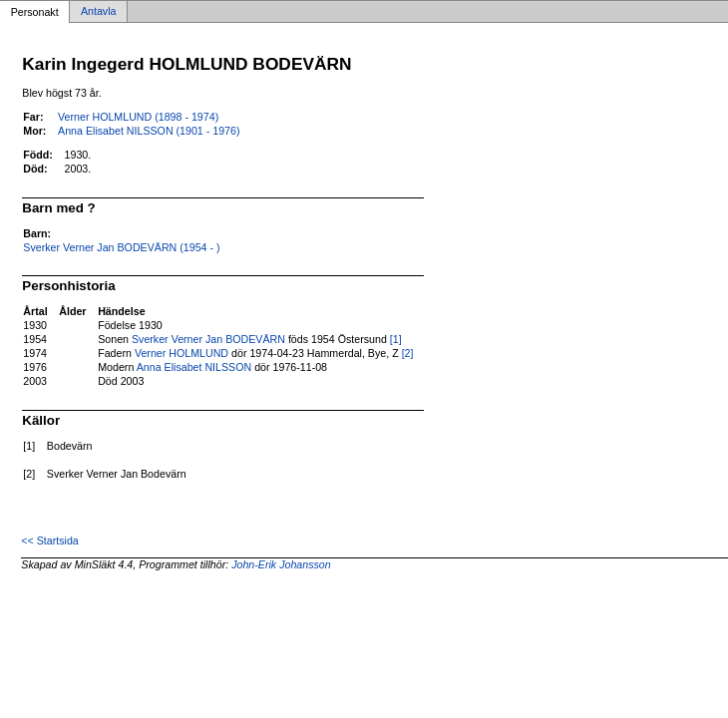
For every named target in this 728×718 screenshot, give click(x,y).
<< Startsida (49, 540)
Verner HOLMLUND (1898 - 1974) (138, 117)
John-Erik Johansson (281, 564)
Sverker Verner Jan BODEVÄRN (208, 339)
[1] (396, 339)
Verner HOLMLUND (182, 353)
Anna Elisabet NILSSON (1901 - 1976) (149, 131)
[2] (408, 353)
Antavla (99, 12)
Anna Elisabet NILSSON (194, 367)
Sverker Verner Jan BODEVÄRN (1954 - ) (121, 247)
